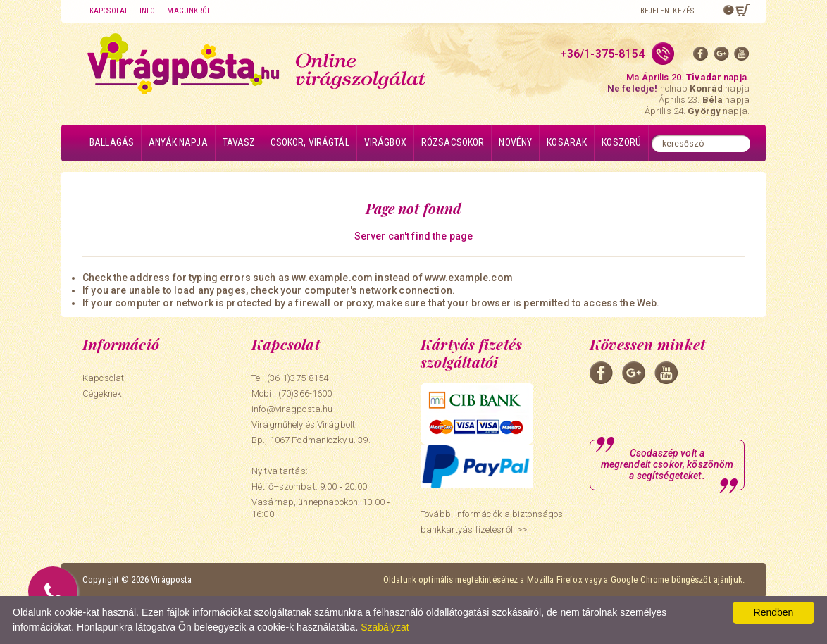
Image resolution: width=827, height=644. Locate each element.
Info (147, 11)
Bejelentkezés (667, 11)
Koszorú (621, 142)
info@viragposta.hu (292, 409)
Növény (515, 142)
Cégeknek (102, 394)
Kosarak (567, 142)
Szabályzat (385, 627)
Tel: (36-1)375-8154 (290, 378)
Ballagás (112, 142)
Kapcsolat (108, 11)
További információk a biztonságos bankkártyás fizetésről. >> (492, 522)
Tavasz (239, 142)
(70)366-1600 (305, 394)
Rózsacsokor (453, 142)
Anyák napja (178, 142)
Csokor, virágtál (310, 142)
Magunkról (189, 11)
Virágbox (385, 142)
